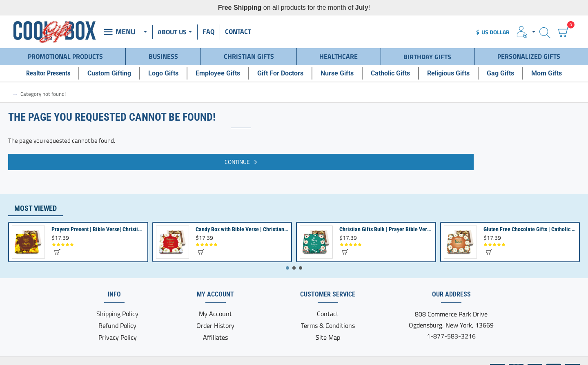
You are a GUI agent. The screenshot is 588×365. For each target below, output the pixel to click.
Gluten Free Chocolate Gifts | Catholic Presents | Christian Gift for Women (530, 229)
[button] (57, 252)
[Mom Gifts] (547, 73)
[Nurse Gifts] (337, 73)
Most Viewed (36, 208)
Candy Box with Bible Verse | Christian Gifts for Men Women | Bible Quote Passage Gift (242, 229)
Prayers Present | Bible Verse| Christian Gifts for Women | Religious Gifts (98, 229)
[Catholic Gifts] (390, 73)
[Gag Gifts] (500, 73)
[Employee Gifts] (218, 73)
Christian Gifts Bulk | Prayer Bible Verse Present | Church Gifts (386, 229)
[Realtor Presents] (48, 73)
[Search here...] (545, 32)
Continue (237, 162)
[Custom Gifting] (109, 73)
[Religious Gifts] (448, 73)
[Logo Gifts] (163, 73)
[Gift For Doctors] (280, 73)
